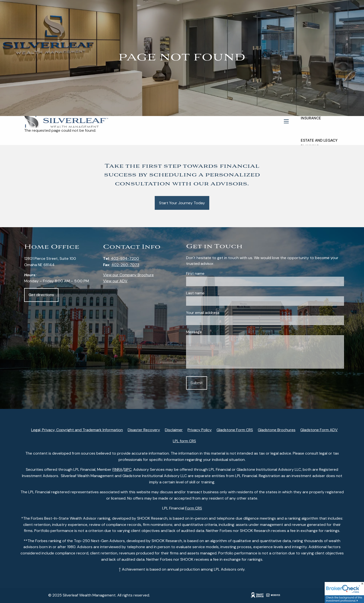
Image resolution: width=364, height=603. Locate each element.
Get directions (41, 295)
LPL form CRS (184, 441)
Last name (213, 293)
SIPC (128, 469)
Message (194, 332)
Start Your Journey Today (182, 203)
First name (213, 273)
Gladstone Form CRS (235, 430)
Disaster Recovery (144, 430)
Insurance (311, 118)
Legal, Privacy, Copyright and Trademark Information (77, 430)
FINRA (117, 469)
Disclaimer (174, 430)
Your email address (221, 313)
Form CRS (194, 508)
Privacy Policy (200, 430)
